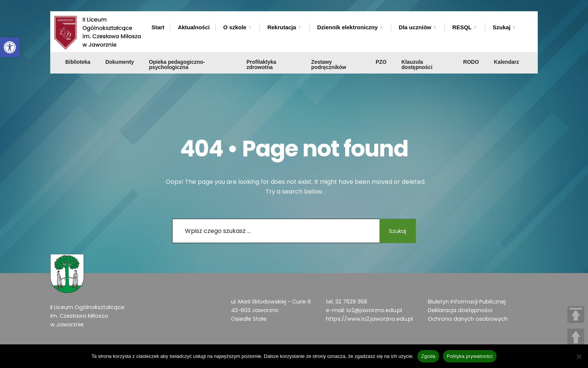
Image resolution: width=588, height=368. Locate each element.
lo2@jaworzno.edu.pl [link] (374, 310)
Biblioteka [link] (78, 51)
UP (576, 337)
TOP (576, 315)
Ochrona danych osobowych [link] (468, 319)
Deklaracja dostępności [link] (460, 310)
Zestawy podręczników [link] (329, 54)
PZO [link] (381, 51)
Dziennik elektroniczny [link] (348, 27)
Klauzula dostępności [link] (417, 54)
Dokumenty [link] (120, 51)
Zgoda (428, 356)
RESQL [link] (462, 27)
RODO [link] (471, 51)
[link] (10, 47)
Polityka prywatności (470, 356)
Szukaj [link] (502, 27)
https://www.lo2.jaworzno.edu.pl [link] (369, 319)
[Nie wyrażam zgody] (579, 356)
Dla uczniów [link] (415, 27)
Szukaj (395, 231)
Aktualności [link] (194, 27)
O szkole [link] (235, 27)
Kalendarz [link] (506, 51)
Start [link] (158, 27)
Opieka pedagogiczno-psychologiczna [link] (177, 54)
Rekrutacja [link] (282, 27)
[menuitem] (237, 26)
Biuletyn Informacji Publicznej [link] (467, 302)
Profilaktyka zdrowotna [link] (261, 54)
